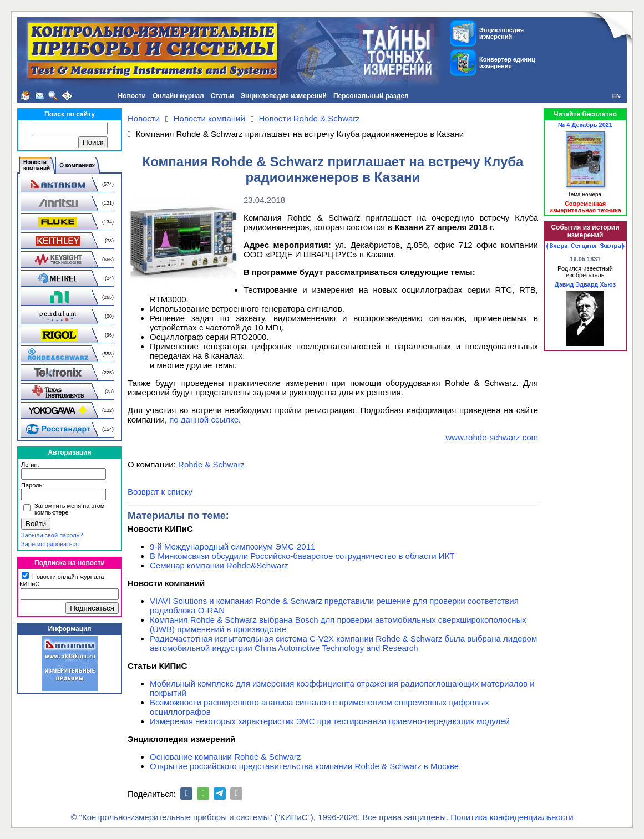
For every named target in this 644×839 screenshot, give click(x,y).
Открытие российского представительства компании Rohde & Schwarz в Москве (304, 766)
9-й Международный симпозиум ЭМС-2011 (232, 546)
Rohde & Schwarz (211, 464)
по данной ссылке (204, 420)
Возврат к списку (160, 492)
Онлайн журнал (178, 96)
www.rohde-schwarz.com (492, 437)
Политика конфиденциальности (512, 817)
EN (617, 96)
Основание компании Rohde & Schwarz (225, 757)
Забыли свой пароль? (52, 535)
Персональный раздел (371, 96)
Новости (132, 96)
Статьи (222, 96)
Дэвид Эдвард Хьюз (585, 284)
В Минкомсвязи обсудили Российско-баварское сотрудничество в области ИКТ (302, 556)
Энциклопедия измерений (284, 96)
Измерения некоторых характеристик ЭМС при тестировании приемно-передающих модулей (330, 721)
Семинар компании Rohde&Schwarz (219, 565)
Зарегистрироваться (50, 544)
